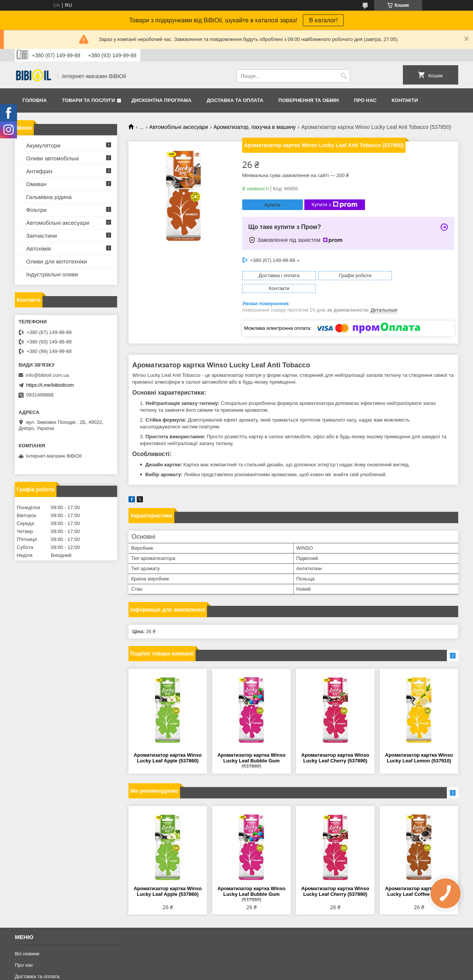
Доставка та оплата (235, 100)
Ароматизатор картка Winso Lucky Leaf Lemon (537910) (419, 745)
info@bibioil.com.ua (47, 375)
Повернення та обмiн (309, 100)
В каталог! (323, 20)
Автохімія (38, 249)
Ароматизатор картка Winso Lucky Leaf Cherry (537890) (335, 745)
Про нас (365, 100)
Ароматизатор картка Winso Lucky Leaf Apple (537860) (168, 745)
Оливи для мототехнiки (57, 261)
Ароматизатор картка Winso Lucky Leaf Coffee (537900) (419, 878)
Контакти (405, 100)
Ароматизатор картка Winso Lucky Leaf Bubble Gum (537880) (251, 748)
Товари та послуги (88, 100)
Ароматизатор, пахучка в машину (255, 127)
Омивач (36, 184)
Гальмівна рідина (49, 197)
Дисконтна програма (161, 100)
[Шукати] (344, 76)
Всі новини (27, 941)
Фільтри (36, 210)
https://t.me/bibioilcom (50, 385)
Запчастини (42, 236)
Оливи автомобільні (52, 158)
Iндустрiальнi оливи (52, 274)
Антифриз (39, 171)
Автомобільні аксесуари (179, 127)
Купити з (334, 205)
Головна (34, 100)
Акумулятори (43, 145)
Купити (273, 205)
